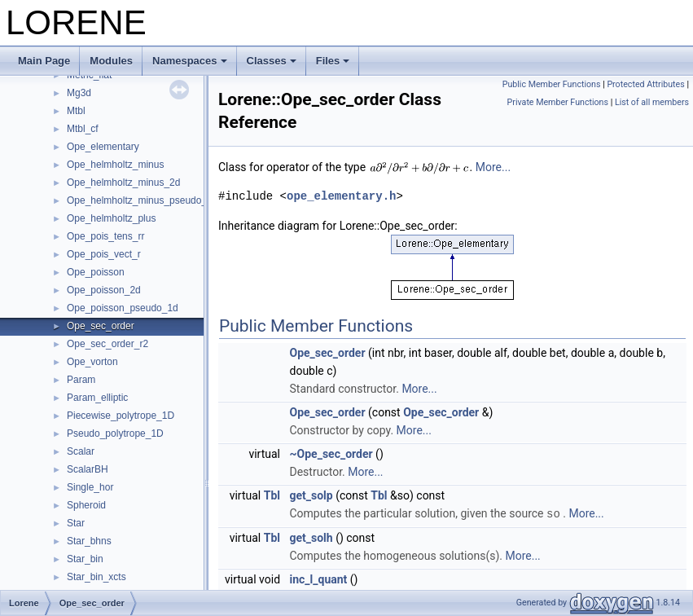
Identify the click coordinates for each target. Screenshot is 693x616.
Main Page (44, 61)
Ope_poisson (96, 272)
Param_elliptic (97, 398)
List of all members (652, 102)
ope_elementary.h (341, 196)
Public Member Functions (552, 84)
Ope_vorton (92, 362)
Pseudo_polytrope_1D (115, 433)
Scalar (81, 451)
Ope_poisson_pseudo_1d (123, 308)
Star (76, 523)
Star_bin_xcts (96, 577)
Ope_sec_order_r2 (107, 344)
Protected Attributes (645, 84)
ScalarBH (88, 469)
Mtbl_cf (83, 129)
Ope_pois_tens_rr (105, 236)
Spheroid (86, 505)
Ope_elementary (103, 147)
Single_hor (90, 487)
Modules (111, 61)
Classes (272, 61)
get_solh (311, 537)
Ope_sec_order (101, 326)
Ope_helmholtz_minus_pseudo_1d (142, 200)
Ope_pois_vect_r (104, 254)
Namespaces (190, 61)
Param (81, 380)
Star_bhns (89, 541)
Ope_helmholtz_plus (111, 218)
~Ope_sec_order (331, 454)
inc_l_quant (319, 579)
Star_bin (85, 559)
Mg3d (79, 93)
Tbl (272, 495)
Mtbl (76, 111)
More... (493, 167)
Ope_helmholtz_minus (115, 165)
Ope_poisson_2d (104, 290)
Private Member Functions (558, 102)
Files (333, 61)
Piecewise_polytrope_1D (121, 416)
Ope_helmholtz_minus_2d (123, 183)
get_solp (311, 495)
